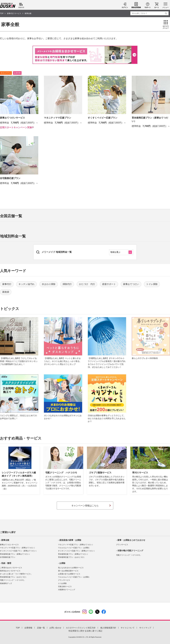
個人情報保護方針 (108, 628)
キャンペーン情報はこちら (85, 506)
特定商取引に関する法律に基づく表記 (85, 631)
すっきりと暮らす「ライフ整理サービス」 (16, 574)
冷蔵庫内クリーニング (67, 590)
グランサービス (64, 580)
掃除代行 (67, 284)
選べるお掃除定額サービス (68, 571)
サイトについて (128, 628)
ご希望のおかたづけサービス (11, 568)
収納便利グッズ (6, 583)
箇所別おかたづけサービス (10, 571)
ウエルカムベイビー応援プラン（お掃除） (74, 548)
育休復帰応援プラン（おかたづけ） (14, 577)
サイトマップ (145, 628)
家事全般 (5, 540)
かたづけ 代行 (87, 284)
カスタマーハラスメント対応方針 (81, 628)
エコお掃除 (62, 583)
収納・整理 (6, 563)
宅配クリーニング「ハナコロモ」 (13, 580)
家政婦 (6, 292)
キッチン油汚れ (26, 284)
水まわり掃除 (49, 284)
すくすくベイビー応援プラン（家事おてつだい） (19, 551)
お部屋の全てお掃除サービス (69, 574)
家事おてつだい (131, 284)
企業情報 (28, 628)
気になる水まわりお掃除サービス (71, 568)
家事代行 (7, 284)
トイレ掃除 (152, 284)
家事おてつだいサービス (9, 545)
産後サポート (109, 284)
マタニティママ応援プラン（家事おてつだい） (18, 548)
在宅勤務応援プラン (8, 557)
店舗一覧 (41, 628)
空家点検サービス (65, 587)
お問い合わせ (55, 628)
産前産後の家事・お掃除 (70, 540)
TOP (18, 628)
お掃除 (62, 563)
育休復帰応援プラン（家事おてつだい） (15, 554)
